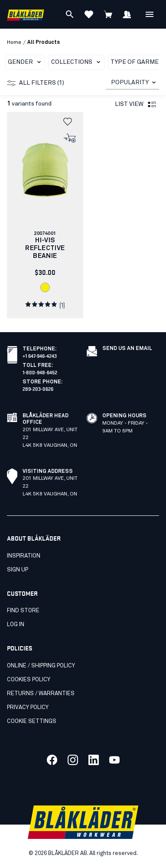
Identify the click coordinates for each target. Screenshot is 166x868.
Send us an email (127, 349)
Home (14, 43)
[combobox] (132, 83)
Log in (16, 625)
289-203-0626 (38, 388)
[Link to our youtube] (114, 760)
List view (136, 105)
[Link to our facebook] (52, 760)
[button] (70, 122)
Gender (26, 62)
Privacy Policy (28, 708)
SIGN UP (18, 570)
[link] (45, 215)
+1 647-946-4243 (40, 355)
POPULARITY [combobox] (130, 83)
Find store (23, 611)
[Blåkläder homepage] (26, 15)
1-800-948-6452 (40, 372)
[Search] (70, 14)
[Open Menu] (150, 14)
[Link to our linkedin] (94, 760)
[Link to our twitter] (73, 760)
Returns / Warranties (41, 694)
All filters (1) (36, 83)
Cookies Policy (29, 680)
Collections (77, 62)
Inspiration (24, 556)
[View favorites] (89, 14)
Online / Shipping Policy (41, 666)
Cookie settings (32, 721)
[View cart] (108, 14)
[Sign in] (127, 14)
